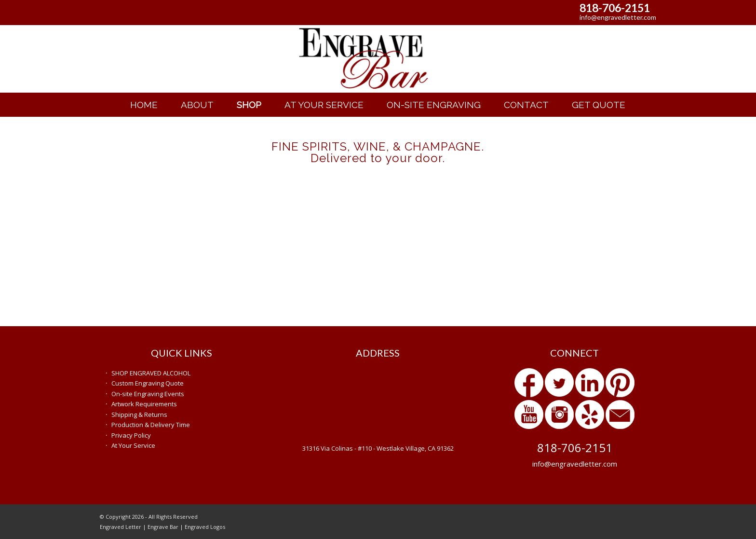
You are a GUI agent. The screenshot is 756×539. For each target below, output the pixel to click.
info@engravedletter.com (618, 17)
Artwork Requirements (144, 404)
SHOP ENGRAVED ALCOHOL (151, 373)
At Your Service (133, 445)
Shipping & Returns (139, 415)
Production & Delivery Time (151, 425)
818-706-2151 (615, 8)
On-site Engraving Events (148, 394)
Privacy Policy (131, 435)
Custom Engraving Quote (148, 383)
